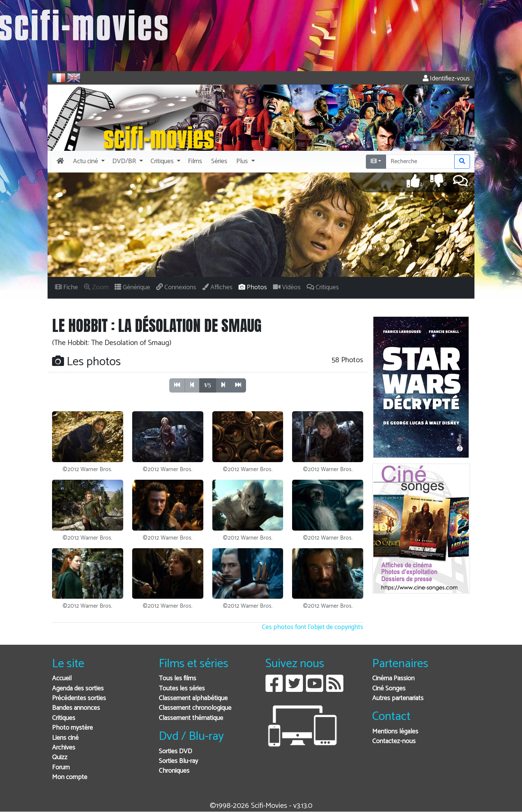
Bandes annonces (76, 708)
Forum (61, 768)
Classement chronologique (195, 708)
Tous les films (177, 679)
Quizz (60, 758)
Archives (64, 748)
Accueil (62, 679)
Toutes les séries (182, 689)
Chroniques (174, 771)
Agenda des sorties (78, 689)
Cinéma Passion (393, 679)
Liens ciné (65, 738)
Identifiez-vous (446, 79)
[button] (88, 162)
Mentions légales (395, 732)
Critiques (64, 718)
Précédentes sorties (79, 698)
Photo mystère (72, 728)
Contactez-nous (394, 741)
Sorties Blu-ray (178, 761)
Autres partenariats (398, 698)
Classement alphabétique (193, 698)
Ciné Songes (389, 689)
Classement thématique (191, 718)
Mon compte (70, 777)
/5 (208, 385)
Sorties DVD (175, 752)
